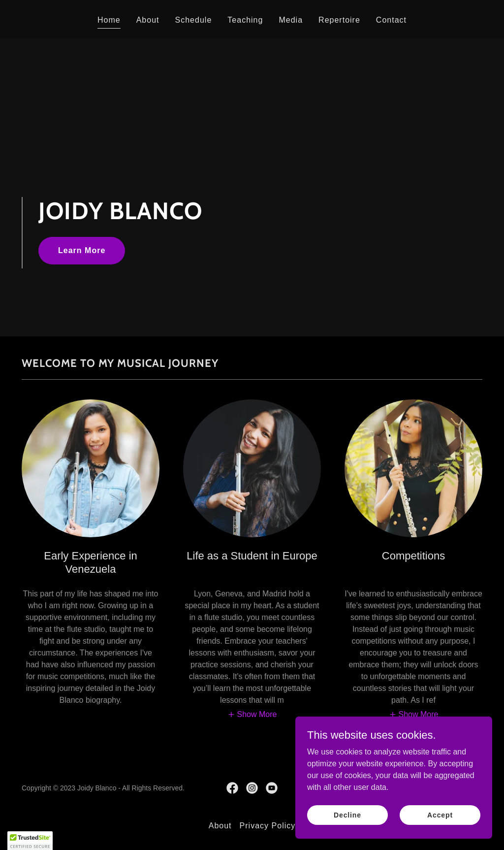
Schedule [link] (194, 20)
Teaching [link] (245, 20)
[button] (252, 715)
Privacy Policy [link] (268, 826)
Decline (347, 828)
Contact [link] (391, 20)
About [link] (148, 20)
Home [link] (109, 20)
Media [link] (291, 20)
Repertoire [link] (339, 20)
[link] (232, 788)
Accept (440, 828)
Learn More (82, 250)
